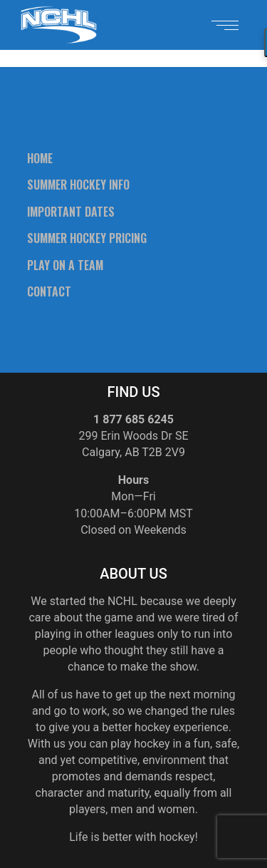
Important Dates (71, 212)
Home (40, 158)
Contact (49, 291)
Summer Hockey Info (78, 185)
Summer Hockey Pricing (87, 238)
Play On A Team (65, 265)
